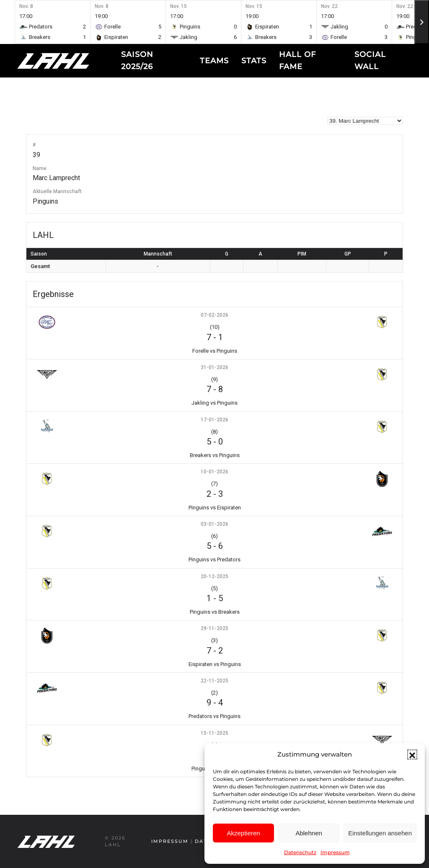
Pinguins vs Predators (214, 559)
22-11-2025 (214, 681)
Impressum (335, 852)
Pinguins (45, 201)
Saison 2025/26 (137, 61)
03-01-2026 (214, 524)
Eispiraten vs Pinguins (215, 664)
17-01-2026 (214, 420)
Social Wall (370, 61)
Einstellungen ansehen (380, 833)
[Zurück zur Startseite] (69, 61)
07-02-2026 (214, 315)
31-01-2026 (214, 367)
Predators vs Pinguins (214, 716)
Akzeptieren (243, 833)
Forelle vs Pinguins (215, 351)
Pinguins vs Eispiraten (215, 508)
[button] (412, 754)
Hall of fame (297, 61)
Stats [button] (254, 61)
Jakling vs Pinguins (214, 403)
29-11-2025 (214, 628)
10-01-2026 (214, 472)
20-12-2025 (214, 576)
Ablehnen (309, 833)
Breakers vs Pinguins (215, 455)
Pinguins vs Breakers (215, 612)
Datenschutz (300, 852)
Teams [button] (214, 61)
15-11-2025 (214, 733)
